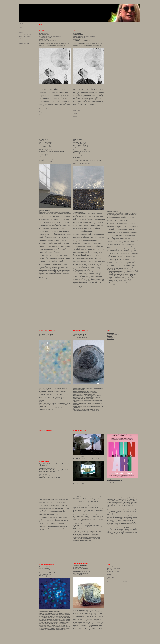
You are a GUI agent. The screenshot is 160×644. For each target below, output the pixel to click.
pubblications (23, 30)
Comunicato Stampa (45, 109)
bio (20, 26)
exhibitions (22, 28)
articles (21, 32)
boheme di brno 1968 (25, 34)
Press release (76, 110)
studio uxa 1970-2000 (25, 36)
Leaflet (75, 113)
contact (21, 38)
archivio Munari (24, 41)
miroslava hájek (24, 24)
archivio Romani (24, 43)
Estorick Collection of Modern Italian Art (50, 36)
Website (41, 115)
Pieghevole (42, 112)
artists (21, 46)
